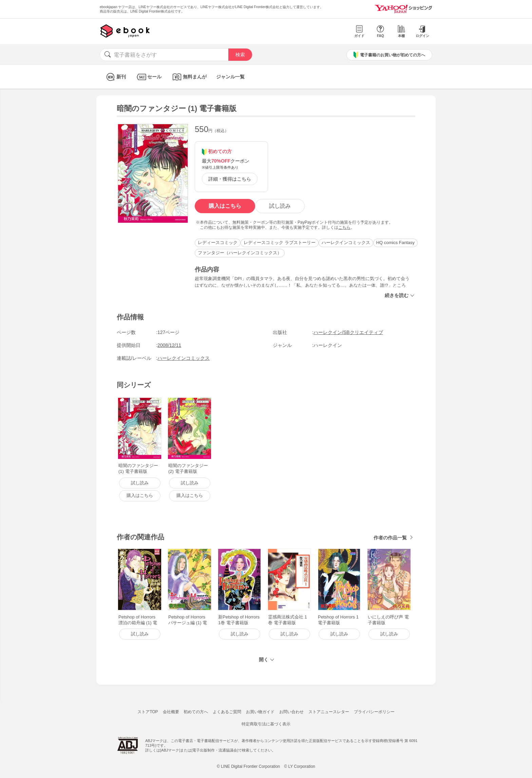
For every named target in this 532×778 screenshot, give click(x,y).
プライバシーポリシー (374, 712)
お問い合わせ (291, 712)
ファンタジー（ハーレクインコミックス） (240, 253)
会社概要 (171, 712)
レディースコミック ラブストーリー (280, 243)
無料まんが (189, 77)
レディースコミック (218, 243)
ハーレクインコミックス (346, 243)
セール (148, 77)
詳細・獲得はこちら (230, 179)
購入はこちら (225, 206)
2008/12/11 (169, 345)
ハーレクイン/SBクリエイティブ (348, 332)
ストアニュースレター (329, 712)
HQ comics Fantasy (395, 243)
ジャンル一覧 (230, 77)
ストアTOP (148, 712)
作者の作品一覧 (390, 538)
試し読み (280, 206)
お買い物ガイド (260, 712)
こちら (344, 227)
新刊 (115, 77)
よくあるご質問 (227, 712)
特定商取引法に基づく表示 (266, 724)
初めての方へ (196, 712)
